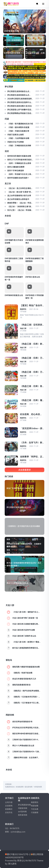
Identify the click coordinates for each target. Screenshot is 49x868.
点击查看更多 (25, 470)
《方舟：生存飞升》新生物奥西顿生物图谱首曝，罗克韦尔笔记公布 (31, 443)
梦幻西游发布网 (24, 805)
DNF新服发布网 (12, 31)
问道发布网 (23, 808)
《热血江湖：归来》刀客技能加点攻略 (31, 358)
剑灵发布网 (23, 815)
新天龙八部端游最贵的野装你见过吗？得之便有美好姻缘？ (14, 40)
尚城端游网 (20, 787)
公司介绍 (9, 802)
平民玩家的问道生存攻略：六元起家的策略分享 (35, 40)
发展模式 (9, 809)
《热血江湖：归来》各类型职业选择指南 (31, 386)
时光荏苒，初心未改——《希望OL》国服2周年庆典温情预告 (31, 414)
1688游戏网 (38, 787)
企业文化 (9, 813)
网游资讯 (23, 309)
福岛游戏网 (28, 787)
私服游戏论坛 (10, 787)
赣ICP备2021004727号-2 (19, 854)
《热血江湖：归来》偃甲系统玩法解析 (31, 400)
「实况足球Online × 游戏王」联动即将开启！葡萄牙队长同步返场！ (31, 428)
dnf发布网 (22, 812)
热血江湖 (23, 328)
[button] (42, 11)
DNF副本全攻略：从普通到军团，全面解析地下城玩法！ (35, 53)
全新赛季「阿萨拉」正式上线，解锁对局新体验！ (31, 457)
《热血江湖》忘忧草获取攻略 (31, 325)
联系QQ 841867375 (27, 861)
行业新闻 (35, 813)
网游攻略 (35, 806)
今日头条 (35, 809)
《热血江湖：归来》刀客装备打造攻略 (31, 372)
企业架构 (9, 806)
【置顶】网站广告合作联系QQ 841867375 (31, 306)
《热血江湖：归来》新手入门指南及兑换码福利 (31, 344)
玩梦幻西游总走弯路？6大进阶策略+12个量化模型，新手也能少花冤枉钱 (14, 53)
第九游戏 (12, 864)
